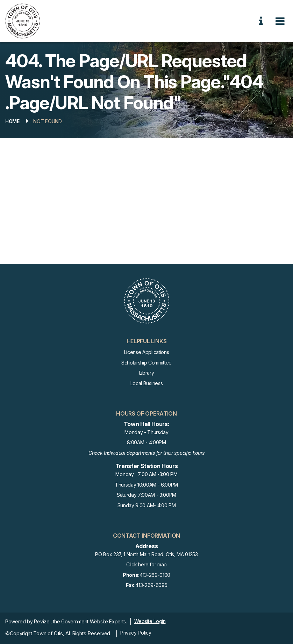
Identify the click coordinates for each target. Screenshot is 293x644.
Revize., (43, 621)
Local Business (147, 383)
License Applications (147, 352)
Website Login (150, 621)
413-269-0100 (146, 575)
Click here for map (146, 564)
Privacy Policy (136, 633)
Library (147, 373)
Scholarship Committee (146, 363)
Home (12, 121)
